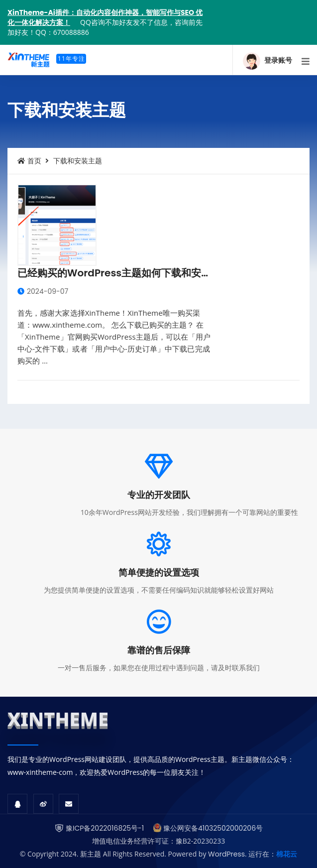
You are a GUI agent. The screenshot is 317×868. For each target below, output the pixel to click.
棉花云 (287, 854)
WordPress (226, 854)
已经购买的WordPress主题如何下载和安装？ (119, 273)
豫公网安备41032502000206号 (213, 828)
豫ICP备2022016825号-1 (105, 828)
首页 (29, 161)
